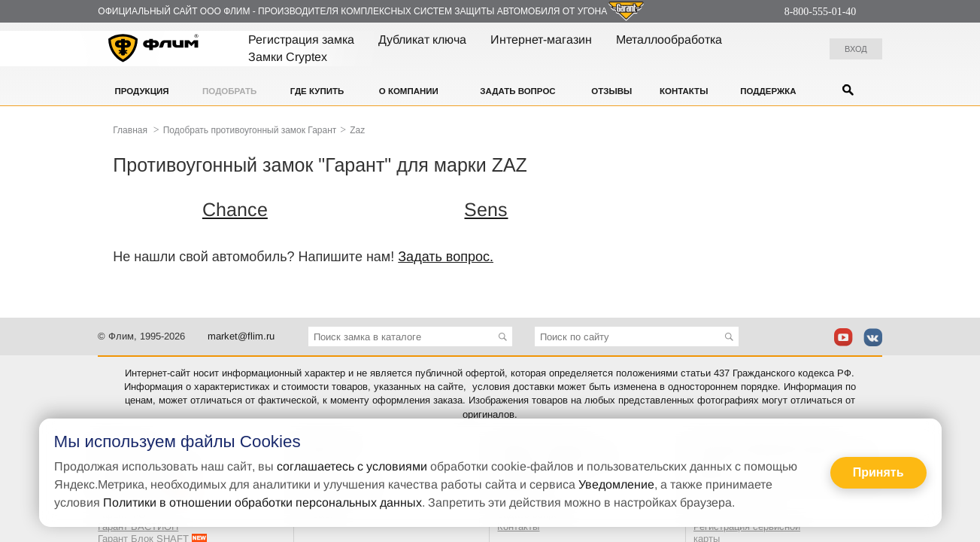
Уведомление (616, 484)
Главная (130, 130)
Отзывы (611, 91)
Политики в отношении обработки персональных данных (262, 502)
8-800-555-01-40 (821, 12)
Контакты (684, 91)
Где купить (317, 91)
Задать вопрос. (446, 257)
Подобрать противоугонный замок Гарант (250, 130)
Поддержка (768, 91)
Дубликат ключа (422, 40)
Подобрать (229, 91)
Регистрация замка (301, 40)
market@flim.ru (241, 336)
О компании (409, 91)
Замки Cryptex (288, 57)
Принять (878, 472)
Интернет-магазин (541, 40)
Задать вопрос (517, 91)
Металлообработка (669, 40)
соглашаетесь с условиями (352, 466)
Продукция (142, 91)
